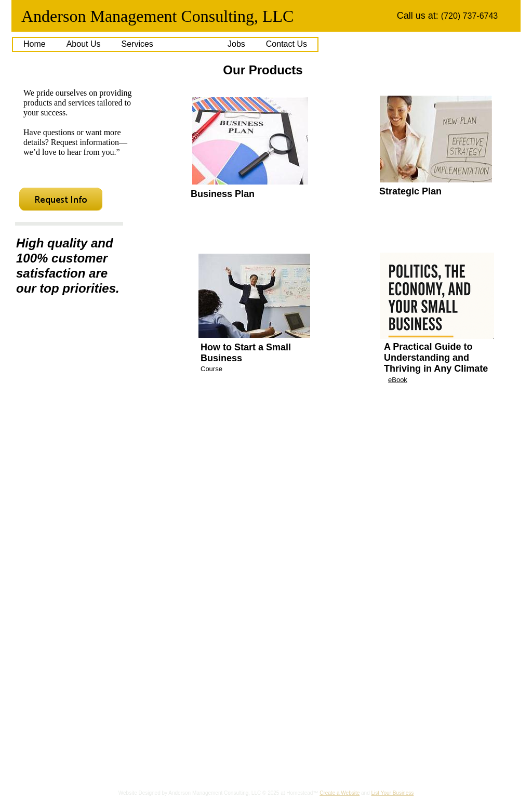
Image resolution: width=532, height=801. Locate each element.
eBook (398, 380)
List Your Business (393, 793)
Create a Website (340, 793)
